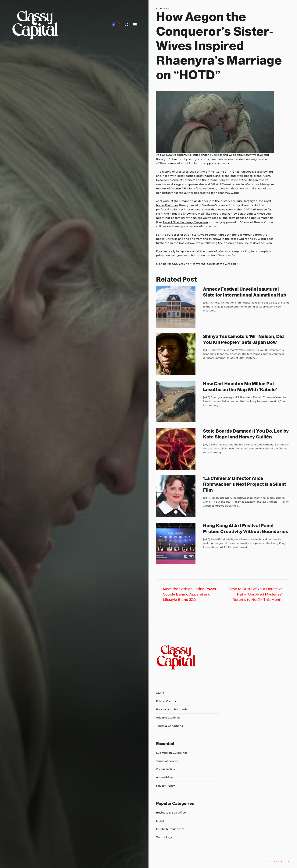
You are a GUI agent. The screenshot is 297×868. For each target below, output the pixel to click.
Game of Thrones (228, 172)
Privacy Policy (165, 786)
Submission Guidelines (172, 753)
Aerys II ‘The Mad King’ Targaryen (185, 222)
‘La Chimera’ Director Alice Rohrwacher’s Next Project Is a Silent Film (245, 484)
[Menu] (135, 25)
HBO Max (179, 264)
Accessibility (164, 777)
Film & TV (163, 9)
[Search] (127, 25)
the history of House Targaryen (236, 201)
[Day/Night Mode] (116, 25)
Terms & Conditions (169, 726)
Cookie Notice (166, 769)
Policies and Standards (172, 709)
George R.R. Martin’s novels (189, 188)
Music (160, 821)
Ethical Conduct (167, 701)
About (160, 693)
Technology (164, 837)
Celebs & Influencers (170, 829)
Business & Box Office (171, 813)
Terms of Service (167, 761)
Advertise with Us (168, 718)
